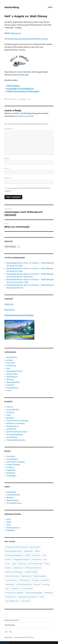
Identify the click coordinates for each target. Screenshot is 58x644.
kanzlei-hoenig (41, 39)
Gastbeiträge (10, 625)
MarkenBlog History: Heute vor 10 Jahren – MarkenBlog (29, 263)
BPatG (38, 551)
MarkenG (10, 497)
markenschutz (11, 580)
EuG (44, 555)
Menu (50, 7)
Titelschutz (15, 589)
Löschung (22, 564)
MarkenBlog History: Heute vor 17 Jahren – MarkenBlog (29, 274)
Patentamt (10, 584)
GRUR (9, 522)
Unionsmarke (27, 589)
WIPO (42, 597)
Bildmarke (29, 551)
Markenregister (40, 576)
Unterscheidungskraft (14, 593)
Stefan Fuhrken (12, 99)
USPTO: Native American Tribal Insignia (23, 91)
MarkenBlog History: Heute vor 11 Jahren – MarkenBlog (29, 268)
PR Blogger (11, 473)
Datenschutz (10, 310)
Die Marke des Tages (15, 266)
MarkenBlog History (15, 371)
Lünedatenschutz (13, 495)
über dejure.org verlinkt (24, 116)
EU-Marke (36, 555)
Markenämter (12, 377)
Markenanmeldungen (14, 572)
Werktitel (49, 593)
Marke (47, 564)
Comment (9, 129)
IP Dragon (10, 412)
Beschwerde (35, 547)
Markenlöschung (12, 576)
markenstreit (24, 580)
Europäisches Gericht (21, 559)
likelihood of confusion (16, 423)
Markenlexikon (13, 500)
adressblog (11, 456)
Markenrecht (26, 576)
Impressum (9, 304)
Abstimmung (12, 357)
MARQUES (11, 530)
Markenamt (18, 568)
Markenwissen (12, 374)
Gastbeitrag (11, 366)
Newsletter (45, 580)
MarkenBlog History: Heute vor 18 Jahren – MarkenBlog (29, 279)
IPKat (9, 415)
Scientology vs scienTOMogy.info (20, 89)
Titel (7, 589)
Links (7, 564)
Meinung (10, 379)
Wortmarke (26, 601)
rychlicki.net (11, 429)
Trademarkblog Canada (16, 440)
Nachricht (10, 385)
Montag (35, 580)
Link (29, 99)
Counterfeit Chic (13, 410)
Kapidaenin (11, 470)
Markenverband (13, 528)
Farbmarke (37, 559)
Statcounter (5, 643)
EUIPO (8, 559)
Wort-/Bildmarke (12, 601)
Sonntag (46, 584)
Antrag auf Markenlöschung (16, 547)
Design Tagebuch (13, 465)
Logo (14, 564)
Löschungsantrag (35, 564)
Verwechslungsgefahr (34, 593)
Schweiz (37, 584)
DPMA (28, 555)
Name (7, 159)
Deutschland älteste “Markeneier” (20, 277)
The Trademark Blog (15, 434)
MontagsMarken (13, 382)
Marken (8, 568)
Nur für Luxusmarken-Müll (17, 282)
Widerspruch (11, 597)
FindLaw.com (16, 33)
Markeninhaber (31, 572)
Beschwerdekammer (14, 551)
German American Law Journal (19, 39)
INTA (9, 525)
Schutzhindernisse (24, 584)
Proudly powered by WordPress (24, 637)
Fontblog (10, 467)
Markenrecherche (12, 620)
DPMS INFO (24, 75)
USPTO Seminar (13, 86)
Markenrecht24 (13, 426)
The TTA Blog (12, 437)
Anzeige (10, 360)
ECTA (9, 519)
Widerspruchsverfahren (28, 597)
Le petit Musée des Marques (17, 421)
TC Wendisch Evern (14, 503)
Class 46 (10, 407)
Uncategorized (12, 388)
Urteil (9, 391)
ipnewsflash (11, 492)
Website (8, 178)
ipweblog (10, 418)
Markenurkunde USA (15, 288)
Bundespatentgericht (14, 555)
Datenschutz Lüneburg (16, 462)
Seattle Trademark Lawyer (17, 432)
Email (7, 168)
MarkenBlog (12, 7)
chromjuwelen (12, 459)
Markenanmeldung (33, 568)
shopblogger (11, 476)
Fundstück (11, 363)
